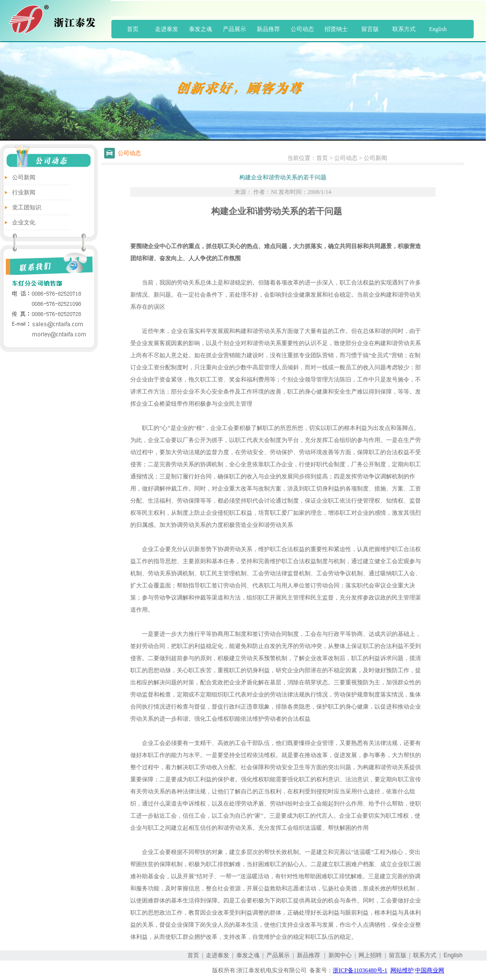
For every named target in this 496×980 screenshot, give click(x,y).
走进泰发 (167, 29)
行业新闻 (24, 192)
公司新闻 (24, 177)
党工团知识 (27, 207)
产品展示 (234, 29)
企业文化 (24, 222)
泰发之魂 (201, 29)
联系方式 (404, 29)
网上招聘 (370, 955)
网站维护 (402, 970)
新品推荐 (268, 29)
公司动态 (302, 29)
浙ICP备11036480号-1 (360, 970)
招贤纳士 (336, 29)
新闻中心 (340, 955)
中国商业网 (430, 970)
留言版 (370, 29)
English (438, 29)
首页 (133, 29)
